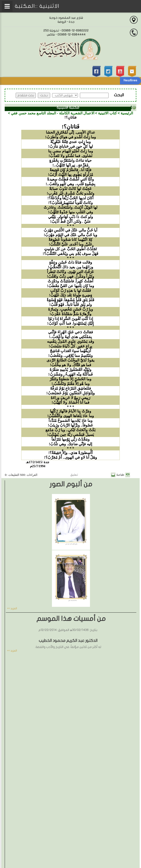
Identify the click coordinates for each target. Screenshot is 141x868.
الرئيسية (127, 113)
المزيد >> (12, 608)
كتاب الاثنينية (107, 113)
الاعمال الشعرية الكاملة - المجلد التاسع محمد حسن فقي (53, 113)
